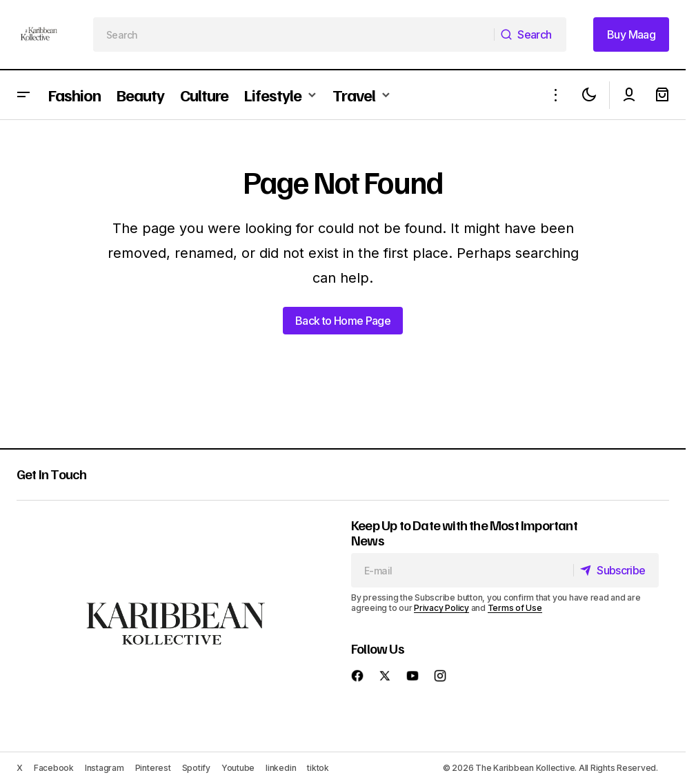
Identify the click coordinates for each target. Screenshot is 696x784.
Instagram (105, 768)
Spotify (196, 768)
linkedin (281, 768)
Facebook (54, 768)
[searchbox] (294, 34)
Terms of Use (515, 608)
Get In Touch (51, 474)
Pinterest (153, 768)
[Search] (530, 34)
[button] (23, 95)
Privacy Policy (441, 608)
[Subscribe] (615, 570)
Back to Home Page (343, 321)
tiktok (318, 768)
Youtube (238, 768)
